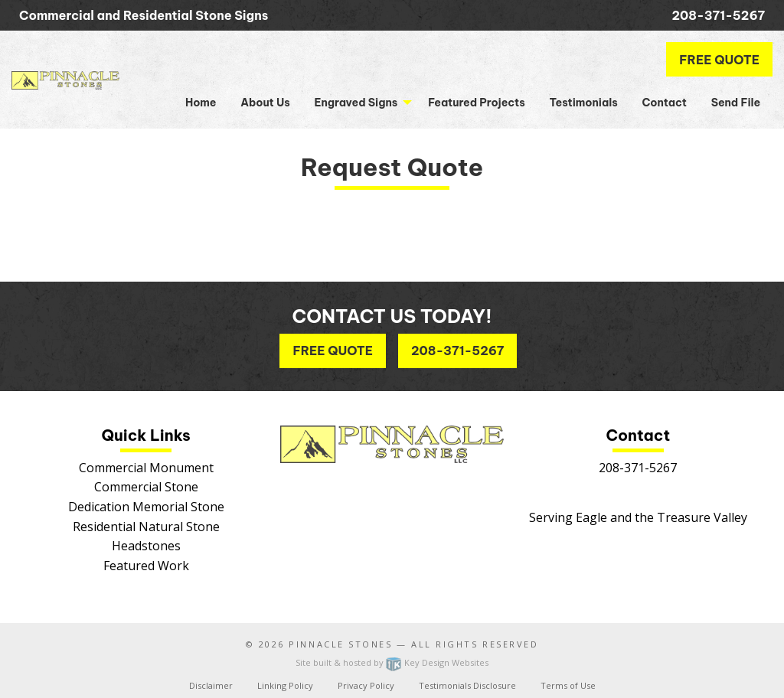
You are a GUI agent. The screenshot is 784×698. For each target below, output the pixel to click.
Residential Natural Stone (146, 527)
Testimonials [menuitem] (583, 103)
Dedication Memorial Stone (146, 507)
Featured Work (146, 566)
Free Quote (719, 60)
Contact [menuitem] (664, 103)
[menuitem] (359, 103)
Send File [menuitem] (736, 103)
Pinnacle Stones (340, 644)
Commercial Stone (146, 487)
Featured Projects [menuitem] (477, 103)
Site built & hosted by (392, 662)
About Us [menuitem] (265, 103)
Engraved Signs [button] (356, 103)
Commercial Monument (146, 468)
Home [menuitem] (201, 103)
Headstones (146, 546)
